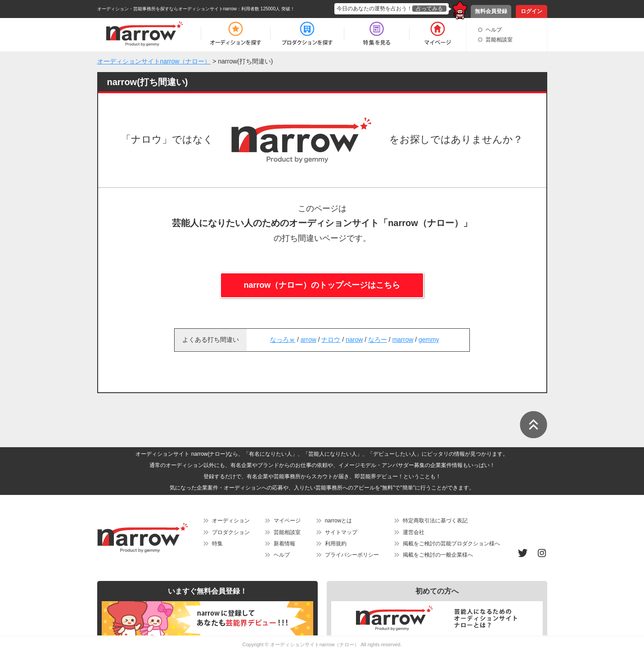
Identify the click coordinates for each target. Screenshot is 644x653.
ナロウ (331, 340)
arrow (308, 340)
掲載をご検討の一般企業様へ (438, 555)
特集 (217, 544)
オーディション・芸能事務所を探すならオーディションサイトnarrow (167, 9)
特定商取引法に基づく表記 (435, 521)
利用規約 (336, 544)
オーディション (231, 521)
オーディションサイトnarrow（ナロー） (315, 644)
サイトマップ (341, 532)
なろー (378, 340)
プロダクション (231, 532)
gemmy (429, 340)
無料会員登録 (491, 11)
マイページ (287, 521)
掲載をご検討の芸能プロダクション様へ (451, 544)
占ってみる (429, 9)
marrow (403, 340)
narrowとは (339, 521)
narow (354, 340)
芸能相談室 (499, 40)
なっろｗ (283, 340)
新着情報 (284, 544)
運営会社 (414, 532)
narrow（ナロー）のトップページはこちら (322, 285)
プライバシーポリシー (352, 555)
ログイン (531, 11)
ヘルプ (494, 30)
